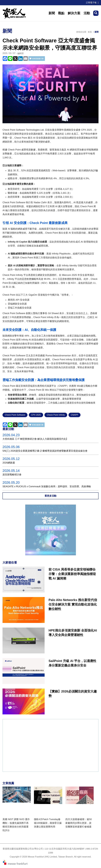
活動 (87, 13)
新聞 (52, 13)
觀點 (61, 13)
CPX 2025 (36, 415)
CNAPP (75, 415)
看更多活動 (50, 496)
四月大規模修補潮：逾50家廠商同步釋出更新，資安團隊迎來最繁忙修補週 (79, 823)
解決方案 (74, 13)
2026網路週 (9, 463)
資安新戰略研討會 (12, 475)
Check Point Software (15, 415)
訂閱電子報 (91, 3)
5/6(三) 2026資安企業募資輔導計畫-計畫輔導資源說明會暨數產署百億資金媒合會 (45, 451)
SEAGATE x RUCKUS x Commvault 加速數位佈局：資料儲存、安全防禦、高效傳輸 (47, 486)
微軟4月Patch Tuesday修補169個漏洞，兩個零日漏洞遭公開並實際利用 (48, 823)
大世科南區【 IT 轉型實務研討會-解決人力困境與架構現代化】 (35, 439)
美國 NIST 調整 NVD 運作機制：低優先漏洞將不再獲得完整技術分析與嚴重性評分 (16, 825)
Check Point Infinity (56, 415)
